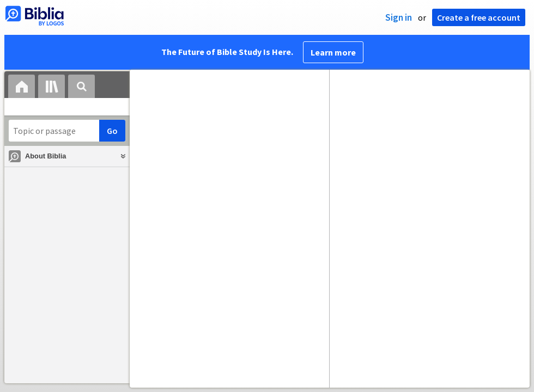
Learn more (333, 52)
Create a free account (479, 17)
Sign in (399, 17)
